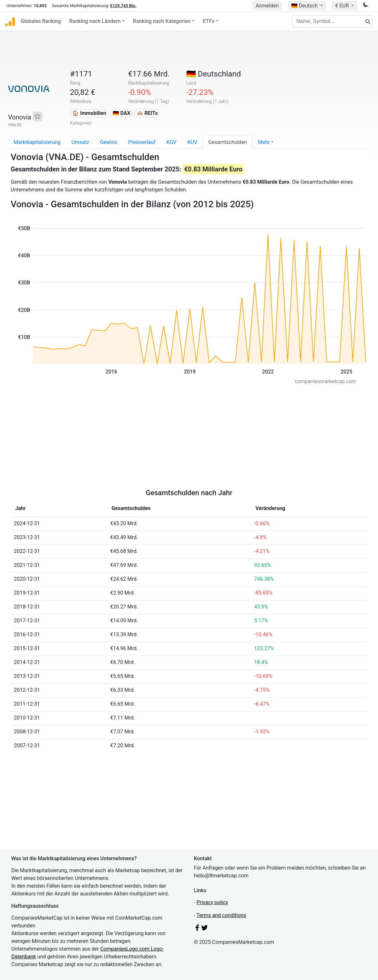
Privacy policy (212, 902)
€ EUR (342, 6)
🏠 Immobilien (89, 113)
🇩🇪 (305, 6)
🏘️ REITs (147, 113)
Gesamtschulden (228, 142)
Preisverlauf (142, 142)
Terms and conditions (221, 915)
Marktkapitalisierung (37, 142)
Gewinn (109, 142)
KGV (172, 142)
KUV (192, 142)
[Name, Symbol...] (332, 21)
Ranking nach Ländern (95, 21)
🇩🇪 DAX (122, 113)
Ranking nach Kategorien (162, 21)
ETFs (209, 21)
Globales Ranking (41, 21)
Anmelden (267, 6)
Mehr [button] (264, 142)
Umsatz (81, 142)
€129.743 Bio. (123, 6)
